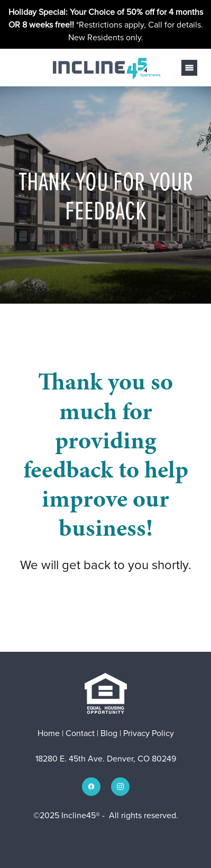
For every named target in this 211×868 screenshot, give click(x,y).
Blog (109, 733)
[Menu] (189, 68)
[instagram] (120, 787)
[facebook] (91, 787)
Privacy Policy (149, 733)
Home (50, 733)
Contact (80, 733)
